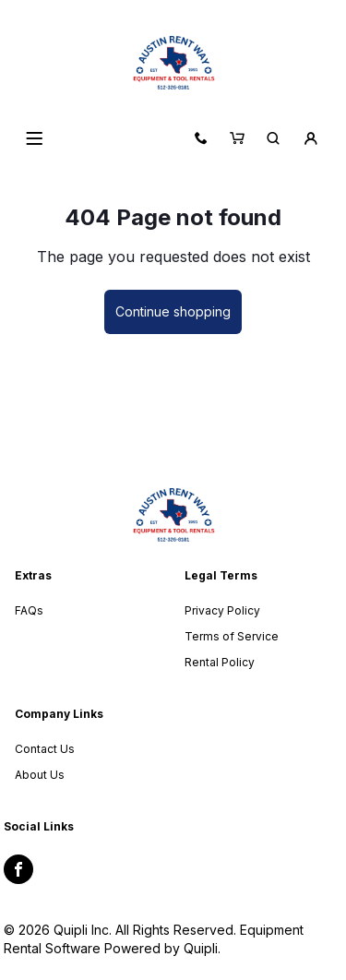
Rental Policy (220, 662)
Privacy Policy (222, 610)
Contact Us (45, 749)
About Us (40, 775)
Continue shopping (173, 311)
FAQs (29, 610)
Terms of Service (232, 636)
